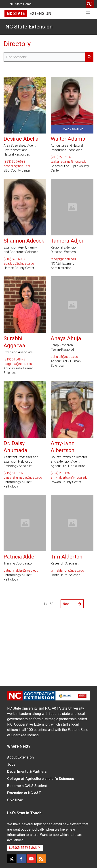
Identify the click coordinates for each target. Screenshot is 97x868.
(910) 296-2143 (62, 157)
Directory (17, 44)
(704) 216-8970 (62, 473)
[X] (12, 859)
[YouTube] (31, 859)
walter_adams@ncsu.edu (69, 162)
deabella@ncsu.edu (17, 166)
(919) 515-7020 (14, 473)
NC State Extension (29, 27)
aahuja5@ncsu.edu (64, 357)
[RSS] (41, 859)
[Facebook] (21, 859)
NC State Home (21, 4)
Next (72, 604)
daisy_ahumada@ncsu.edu (23, 478)
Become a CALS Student (27, 786)
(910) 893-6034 (14, 259)
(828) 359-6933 (14, 162)
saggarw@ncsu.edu (18, 364)
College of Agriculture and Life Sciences (41, 779)
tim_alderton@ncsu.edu (67, 571)
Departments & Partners (27, 772)
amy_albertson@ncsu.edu (69, 478)
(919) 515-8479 (14, 359)
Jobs (11, 764)
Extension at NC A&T (24, 793)
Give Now (15, 800)
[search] (90, 4)
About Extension (20, 757)
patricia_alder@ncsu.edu (21, 571)
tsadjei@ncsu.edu (63, 259)
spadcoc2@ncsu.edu (19, 263)
